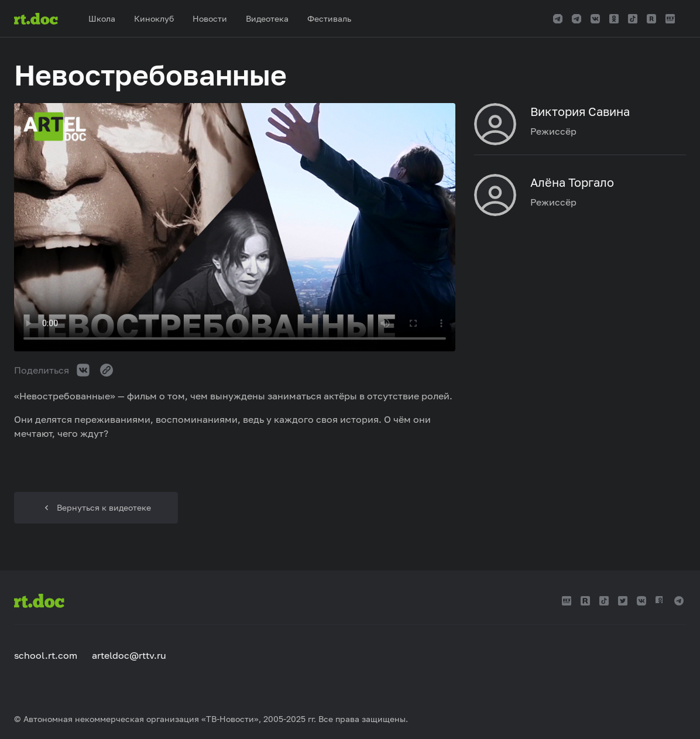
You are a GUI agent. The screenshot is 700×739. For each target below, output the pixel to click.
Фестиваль (329, 18)
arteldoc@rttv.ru (129, 655)
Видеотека (267, 18)
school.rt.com (46, 655)
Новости (210, 18)
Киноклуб (154, 18)
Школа (102, 18)
